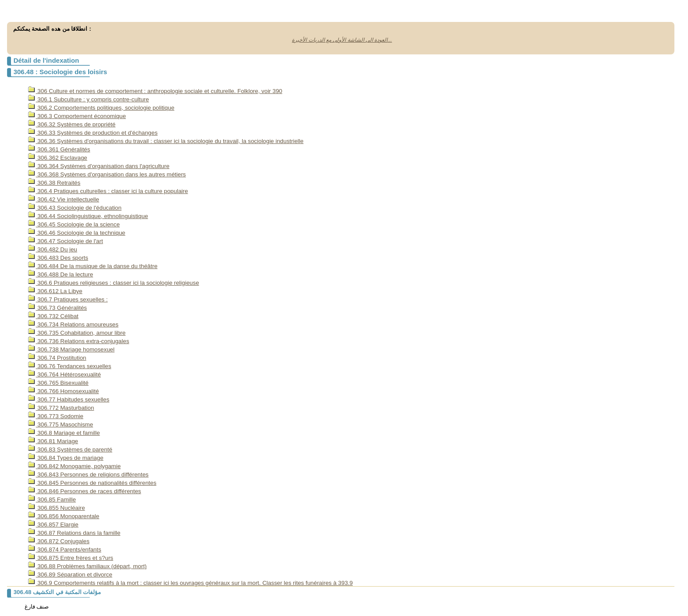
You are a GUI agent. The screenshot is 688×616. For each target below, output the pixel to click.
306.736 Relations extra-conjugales (79, 341)
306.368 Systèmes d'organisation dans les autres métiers (107, 174)
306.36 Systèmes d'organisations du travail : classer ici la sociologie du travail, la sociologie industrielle (166, 141)
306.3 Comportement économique (77, 116)
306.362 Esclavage (58, 158)
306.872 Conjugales (59, 541)
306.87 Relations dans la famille (74, 533)
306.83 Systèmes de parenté (70, 449)
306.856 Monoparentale (64, 516)
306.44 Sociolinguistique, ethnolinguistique (88, 216)
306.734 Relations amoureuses (73, 324)
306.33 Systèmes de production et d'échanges (93, 133)
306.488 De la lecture (61, 274)
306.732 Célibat (53, 316)
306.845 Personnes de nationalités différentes (92, 483)
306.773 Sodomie (56, 416)
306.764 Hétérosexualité (64, 374)
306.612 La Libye (55, 291)
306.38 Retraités (54, 183)
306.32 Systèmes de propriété (72, 124)
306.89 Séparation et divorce (70, 575)
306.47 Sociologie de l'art (66, 241)
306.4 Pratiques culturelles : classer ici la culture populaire (108, 191)
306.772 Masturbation (61, 408)
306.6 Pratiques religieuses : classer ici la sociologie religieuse (114, 283)
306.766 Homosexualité (64, 391)
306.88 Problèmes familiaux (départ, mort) (88, 566)
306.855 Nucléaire (57, 508)
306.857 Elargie (53, 525)
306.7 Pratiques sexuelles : (68, 299)
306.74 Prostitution (57, 358)
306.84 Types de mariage (66, 458)
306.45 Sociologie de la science (74, 224)
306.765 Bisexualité (58, 383)
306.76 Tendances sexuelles (70, 366)
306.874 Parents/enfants (65, 550)
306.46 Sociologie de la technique (77, 233)
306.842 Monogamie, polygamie (74, 466)
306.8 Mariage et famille (64, 433)
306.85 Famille (52, 500)
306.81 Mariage (53, 441)
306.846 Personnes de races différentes (85, 491)
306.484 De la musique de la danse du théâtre (93, 266)
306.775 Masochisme (61, 424)
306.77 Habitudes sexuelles (69, 399)
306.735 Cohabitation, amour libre (77, 333)
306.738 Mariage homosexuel (71, 349)
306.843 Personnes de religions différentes (88, 475)
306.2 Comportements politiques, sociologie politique (101, 108)
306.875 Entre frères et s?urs (71, 558)
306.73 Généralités (57, 308)
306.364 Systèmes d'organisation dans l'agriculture (99, 166)
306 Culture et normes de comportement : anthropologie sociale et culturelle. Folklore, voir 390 (155, 91)
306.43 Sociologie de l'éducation (75, 208)
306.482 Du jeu (53, 249)
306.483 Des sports (58, 258)
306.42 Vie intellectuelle (64, 199)
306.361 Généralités (59, 149)
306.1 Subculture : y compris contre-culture (89, 99)
